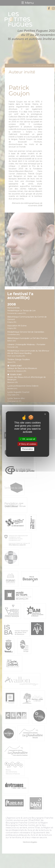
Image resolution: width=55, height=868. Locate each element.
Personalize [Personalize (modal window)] (28, 449)
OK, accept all (27, 439)
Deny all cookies (28, 444)
